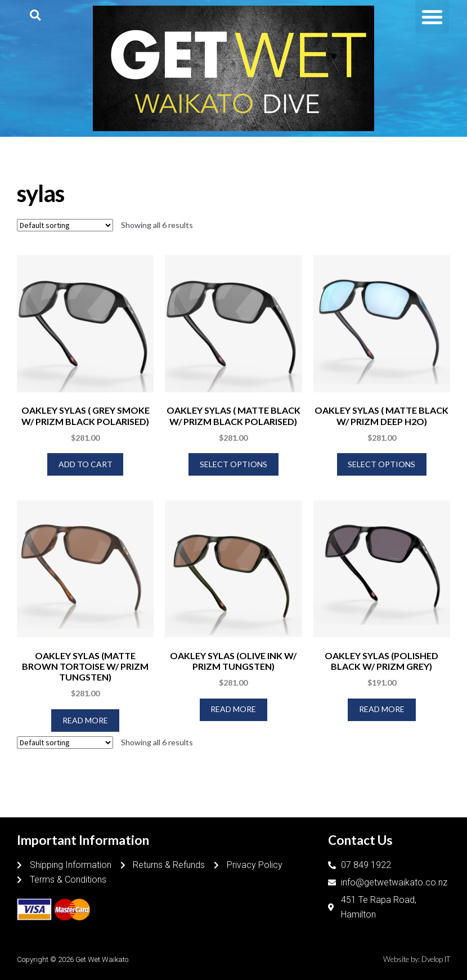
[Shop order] (65, 225)
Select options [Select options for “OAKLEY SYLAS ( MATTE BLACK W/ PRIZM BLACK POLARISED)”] (234, 464)
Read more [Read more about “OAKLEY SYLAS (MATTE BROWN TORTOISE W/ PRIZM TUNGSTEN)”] (85, 720)
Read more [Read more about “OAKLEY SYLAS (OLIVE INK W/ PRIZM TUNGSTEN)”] (233, 709)
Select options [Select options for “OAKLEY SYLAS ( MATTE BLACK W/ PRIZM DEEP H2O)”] (381, 464)
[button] (35, 15)
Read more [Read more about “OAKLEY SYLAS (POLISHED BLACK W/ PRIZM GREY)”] (382, 709)
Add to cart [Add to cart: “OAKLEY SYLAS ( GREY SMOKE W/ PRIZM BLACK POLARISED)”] (86, 464)
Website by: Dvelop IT (417, 959)
